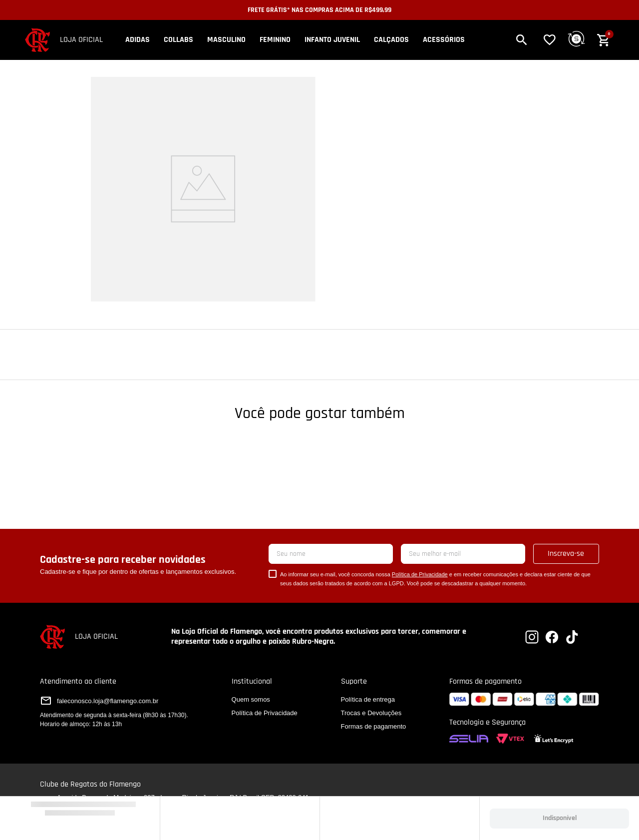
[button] (530, 40)
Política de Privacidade (420, 574)
